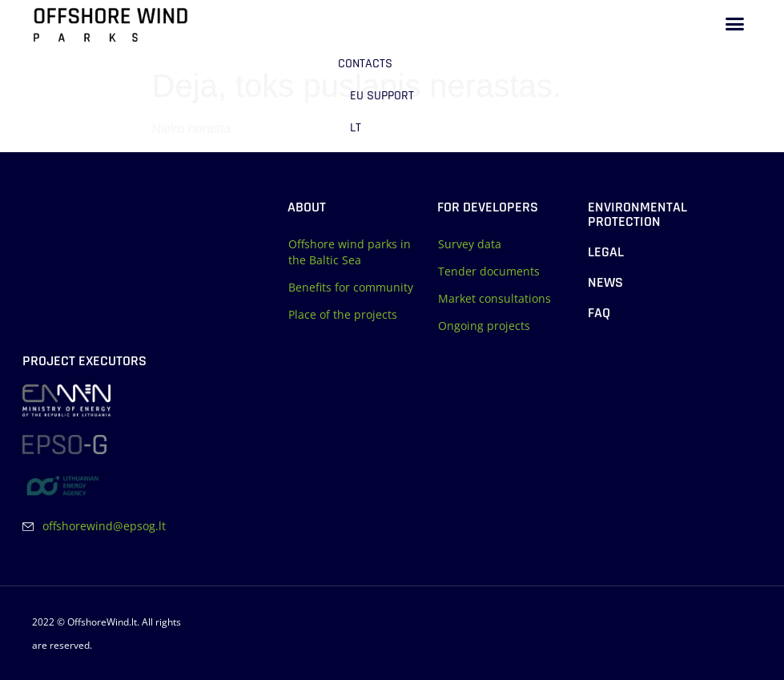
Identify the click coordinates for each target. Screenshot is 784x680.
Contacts (365, 64)
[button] (735, 24)
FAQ (599, 313)
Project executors (84, 361)
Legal (606, 252)
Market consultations (495, 298)
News (605, 282)
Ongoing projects (484, 326)
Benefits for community (351, 287)
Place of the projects (343, 314)
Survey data (470, 244)
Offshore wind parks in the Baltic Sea (350, 252)
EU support (382, 96)
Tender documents (489, 271)
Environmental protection (637, 214)
